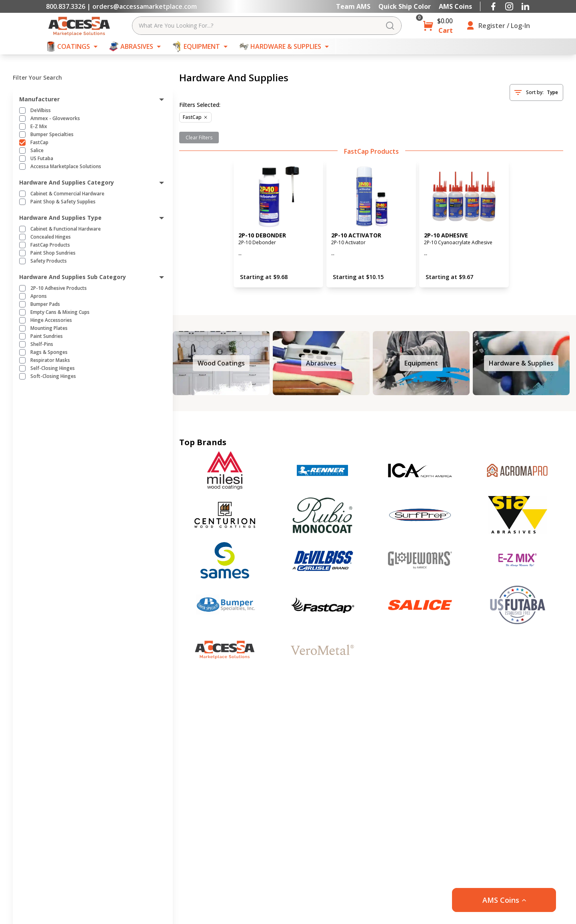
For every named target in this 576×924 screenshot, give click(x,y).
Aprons (39, 296)
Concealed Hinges (51, 237)
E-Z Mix (39, 127)
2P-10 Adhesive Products (59, 288)
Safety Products (49, 261)
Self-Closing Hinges (53, 368)
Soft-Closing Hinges (53, 376)
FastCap (39, 143)
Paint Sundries (47, 336)
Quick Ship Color (405, 6)
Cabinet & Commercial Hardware (67, 194)
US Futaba (42, 159)
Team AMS (353, 6)
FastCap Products (50, 245)
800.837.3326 (66, 6)
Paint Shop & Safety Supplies (63, 202)
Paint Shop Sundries (53, 253)
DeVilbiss (41, 110)
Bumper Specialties (52, 135)
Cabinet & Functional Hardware (66, 229)
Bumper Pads (45, 304)
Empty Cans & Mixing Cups (60, 312)
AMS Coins (455, 6)
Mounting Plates (49, 328)
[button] (504, 900)
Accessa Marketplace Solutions (66, 167)
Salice (37, 151)
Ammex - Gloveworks (55, 119)
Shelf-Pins (42, 344)
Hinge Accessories (51, 320)
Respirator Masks (50, 360)
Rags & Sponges (49, 352)
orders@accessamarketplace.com (145, 6)
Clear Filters (199, 138)
